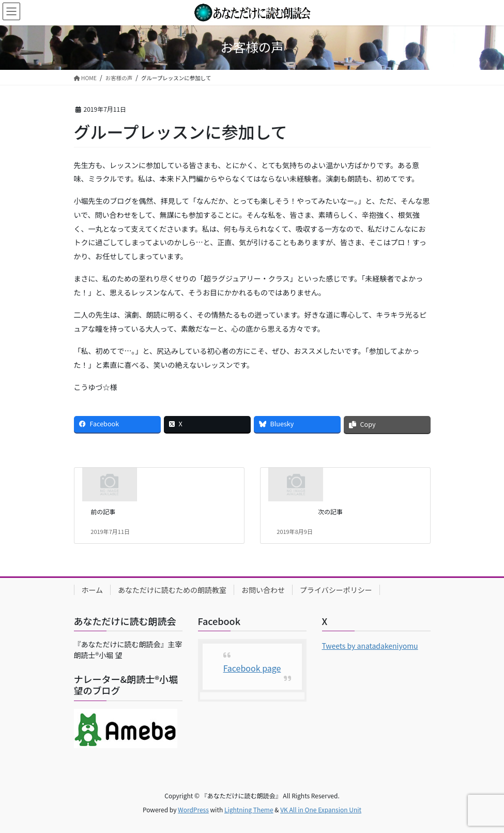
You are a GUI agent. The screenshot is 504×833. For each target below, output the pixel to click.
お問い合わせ (263, 590)
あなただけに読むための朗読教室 (172, 590)
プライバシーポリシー (336, 590)
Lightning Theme (249, 809)
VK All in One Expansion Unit (321, 809)
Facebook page (252, 668)
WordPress (193, 809)
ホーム (93, 590)
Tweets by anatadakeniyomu (370, 646)
